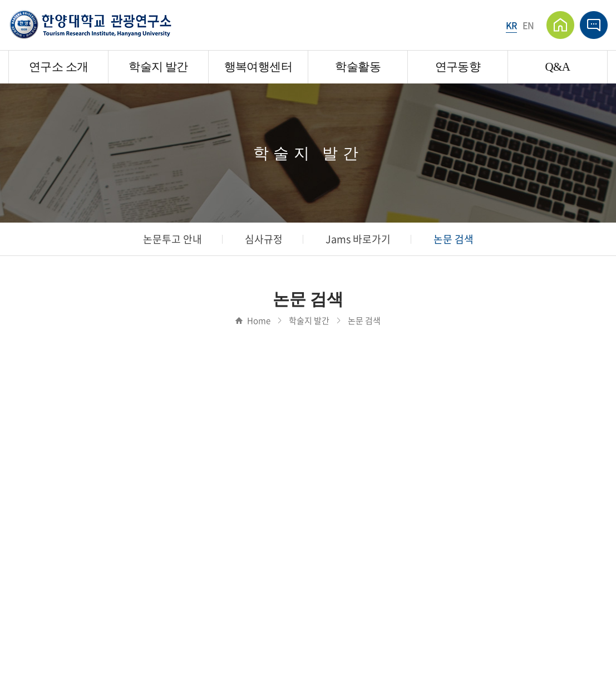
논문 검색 (454, 239)
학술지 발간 (158, 67)
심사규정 (264, 239)
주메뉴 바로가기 (0, 0)
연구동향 (458, 67)
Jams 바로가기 (358, 239)
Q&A (557, 67)
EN (528, 25)
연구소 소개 (58, 67)
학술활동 (358, 67)
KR (511, 25)
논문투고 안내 (173, 239)
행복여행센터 (258, 67)
